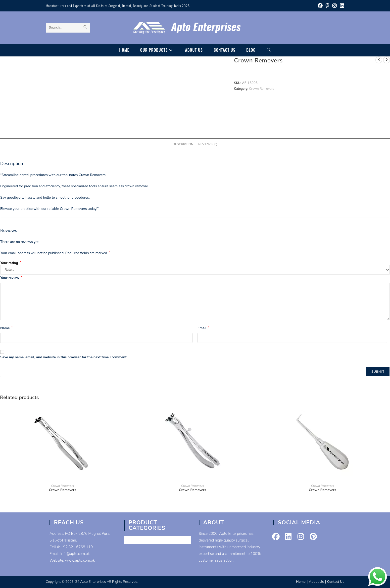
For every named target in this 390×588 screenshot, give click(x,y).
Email (203, 328)
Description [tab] (183, 144)
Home (301, 582)
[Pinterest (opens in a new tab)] (327, 6)
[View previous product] (379, 60)
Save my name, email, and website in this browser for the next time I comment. (64, 357)
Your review (11, 278)
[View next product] (387, 60)
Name (6, 328)
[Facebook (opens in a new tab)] (320, 6)
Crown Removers (262, 89)
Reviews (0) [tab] (208, 144)
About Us (316, 582)
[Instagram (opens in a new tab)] (335, 6)
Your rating (11, 263)
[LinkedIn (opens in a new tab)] (341, 6)
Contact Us (336, 582)
